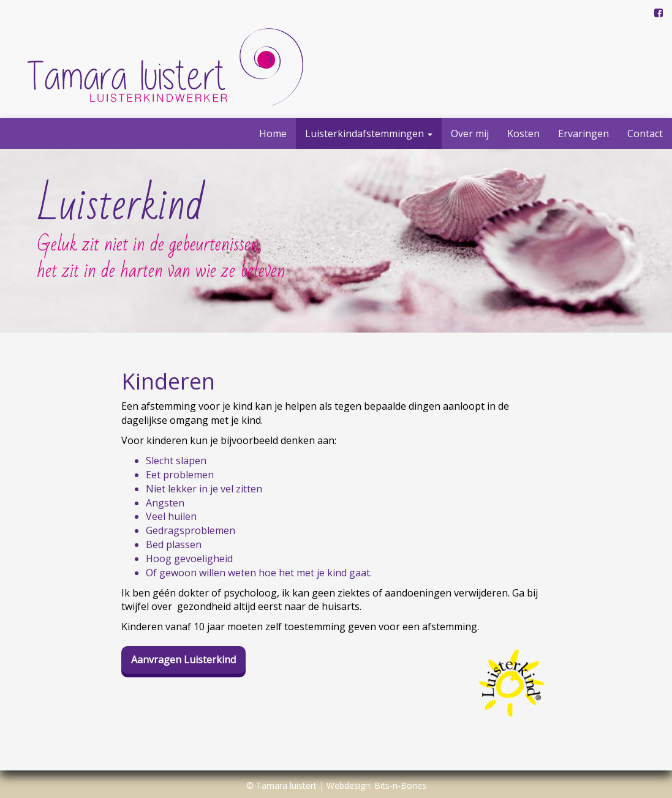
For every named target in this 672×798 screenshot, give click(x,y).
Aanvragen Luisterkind (183, 660)
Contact (645, 134)
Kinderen (168, 381)
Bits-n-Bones (400, 785)
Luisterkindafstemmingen (369, 134)
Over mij (470, 134)
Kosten (523, 134)
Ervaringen (583, 134)
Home (273, 134)
